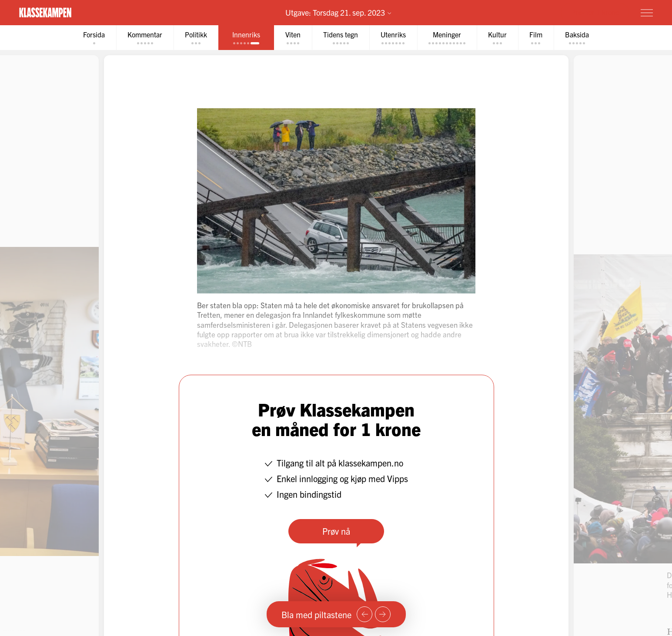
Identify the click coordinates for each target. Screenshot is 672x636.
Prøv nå (336, 531)
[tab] (94, 38)
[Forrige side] (364, 614)
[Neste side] (383, 614)
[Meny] (647, 13)
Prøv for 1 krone (595, 12)
